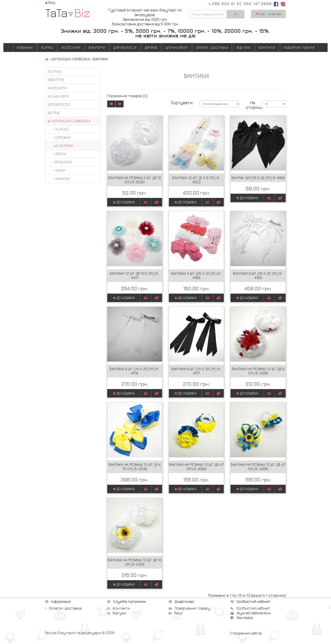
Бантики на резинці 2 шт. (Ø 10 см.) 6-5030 (135, 180)
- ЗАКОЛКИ (59, 179)
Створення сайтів (246, 633)
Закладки (242, 617)
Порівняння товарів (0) (127, 96)
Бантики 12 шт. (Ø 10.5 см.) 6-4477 (135, 276)
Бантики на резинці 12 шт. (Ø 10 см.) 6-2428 (135, 562)
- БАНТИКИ (61, 146)
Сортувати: (182, 103)
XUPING (47, 48)
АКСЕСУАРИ (71, 48)
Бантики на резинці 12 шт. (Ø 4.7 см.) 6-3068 (258, 467)
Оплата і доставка (212, 48)
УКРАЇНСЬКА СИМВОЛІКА (71, 59)
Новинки (25, 48)
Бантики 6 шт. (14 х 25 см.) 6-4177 (196, 371)
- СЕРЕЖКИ (59, 137)
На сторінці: (250, 105)
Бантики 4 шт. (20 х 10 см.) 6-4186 (196, 276)
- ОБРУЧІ (57, 154)
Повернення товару (189, 608)
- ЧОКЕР (57, 170)
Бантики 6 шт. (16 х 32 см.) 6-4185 (258, 276)
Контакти (267, 48)
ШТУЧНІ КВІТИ (177, 48)
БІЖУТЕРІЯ (97, 48)
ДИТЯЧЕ (151, 48)
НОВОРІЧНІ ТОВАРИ (299, 48)
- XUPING (58, 129)
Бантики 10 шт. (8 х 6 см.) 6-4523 (196, 180)
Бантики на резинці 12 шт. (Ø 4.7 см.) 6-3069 (196, 467)
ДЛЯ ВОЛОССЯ (125, 48)
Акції (176, 613)
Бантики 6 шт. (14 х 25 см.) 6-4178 (135, 371)
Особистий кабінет (250, 608)
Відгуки (244, 48)
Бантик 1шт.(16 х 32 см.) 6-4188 (258, 178)
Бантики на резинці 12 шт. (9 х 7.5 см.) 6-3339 (135, 467)
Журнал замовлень (251, 613)
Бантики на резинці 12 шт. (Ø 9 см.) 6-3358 (258, 371)
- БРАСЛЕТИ (60, 162)
